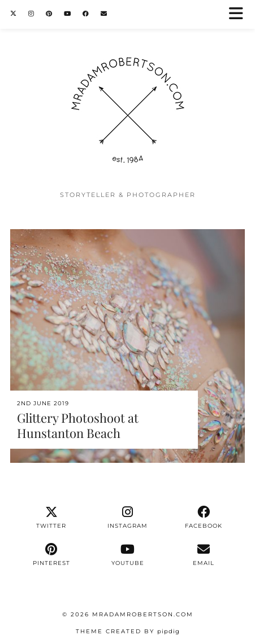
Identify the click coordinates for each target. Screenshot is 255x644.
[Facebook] (86, 14)
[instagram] (127, 518)
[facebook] (204, 518)
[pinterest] (51, 555)
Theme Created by (128, 631)
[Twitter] (14, 14)
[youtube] (127, 555)
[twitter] (51, 518)
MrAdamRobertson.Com (143, 614)
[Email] (104, 14)
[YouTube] (68, 14)
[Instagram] (31, 14)
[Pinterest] (49, 14)
